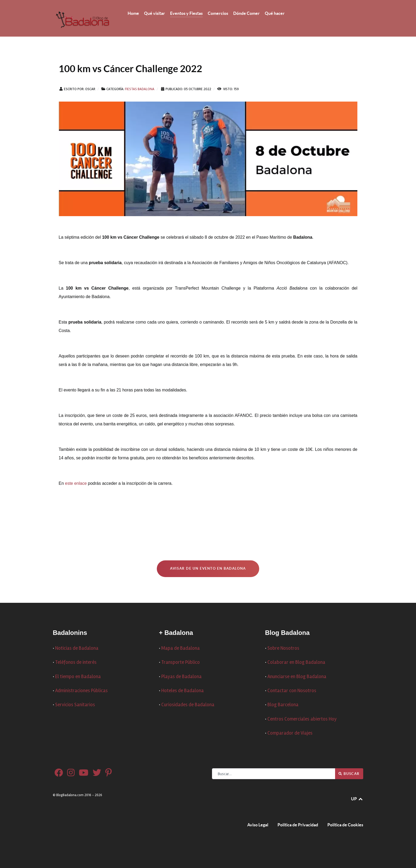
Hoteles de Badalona (183, 691)
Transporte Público (181, 662)
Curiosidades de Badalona (188, 705)
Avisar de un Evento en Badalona (208, 568)
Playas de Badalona (181, 677)
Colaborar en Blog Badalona (296, 662)
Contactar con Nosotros (292, 691)
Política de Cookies (345, 825)
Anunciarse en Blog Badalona (297, 677)
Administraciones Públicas (81, 691)
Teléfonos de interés (76, 662)
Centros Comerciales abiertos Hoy (302, 719)
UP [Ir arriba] (357, 799)
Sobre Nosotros (283, 648)
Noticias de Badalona (77, 648)
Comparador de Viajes (290, 733)
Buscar (349, 774)
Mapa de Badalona (181, 648)
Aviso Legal (258, 825)
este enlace (76, 483)
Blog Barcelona (283, 705)
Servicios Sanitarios (75, 705)
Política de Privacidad (298, 825)
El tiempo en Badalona (78, 677)
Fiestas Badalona (140, 89)
